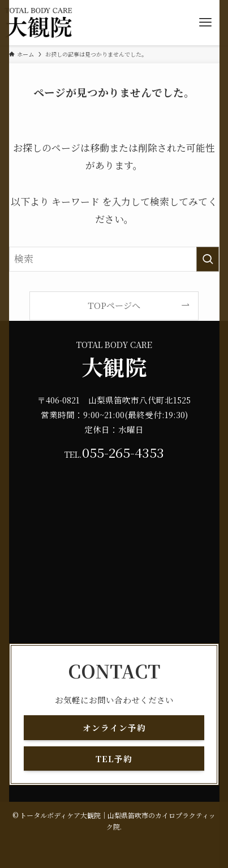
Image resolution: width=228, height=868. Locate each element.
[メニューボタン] (205, 23)
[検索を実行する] (208, 259)
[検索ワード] (114, 259)
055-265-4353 (123, 452)
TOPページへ (114, 305)
